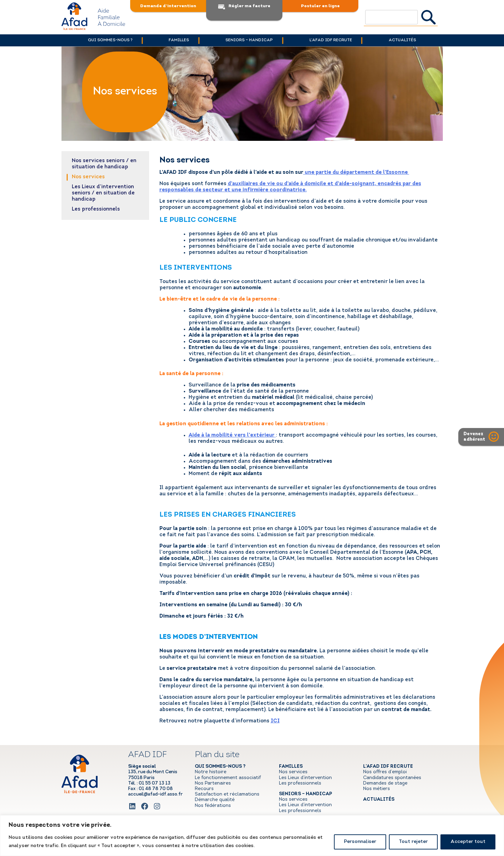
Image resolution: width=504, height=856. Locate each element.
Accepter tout (468, 842)
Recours (204, 789)
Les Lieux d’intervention (305, 778)
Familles (176, 40)
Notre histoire (211, 772)
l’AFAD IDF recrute (334, 40)
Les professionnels (96, 209)
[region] (252, 836)
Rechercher (429, 17)
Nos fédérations (213, 806)
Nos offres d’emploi (385, 772)
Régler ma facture (249, 6)
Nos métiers (377, 789)
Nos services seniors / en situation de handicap (104, 164)
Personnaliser (360, 842)
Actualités (409, 40)
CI (276, 721)
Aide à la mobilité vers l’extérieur (232, 435)
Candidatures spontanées (392, 778)
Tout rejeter (413, 842)
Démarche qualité (215, 800)
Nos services (88, 177)
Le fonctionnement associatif (228, 778)
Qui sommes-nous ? (104, 40)
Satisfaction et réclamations (227, 794)
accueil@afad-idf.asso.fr (155, 794)
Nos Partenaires (213, 783)
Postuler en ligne (320, 6)
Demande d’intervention (168, 6)
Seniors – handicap (249, 40)
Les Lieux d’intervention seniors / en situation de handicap (103, 193)
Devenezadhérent (474, 437)
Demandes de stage (385, 783)
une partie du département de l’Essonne (357, 173)
